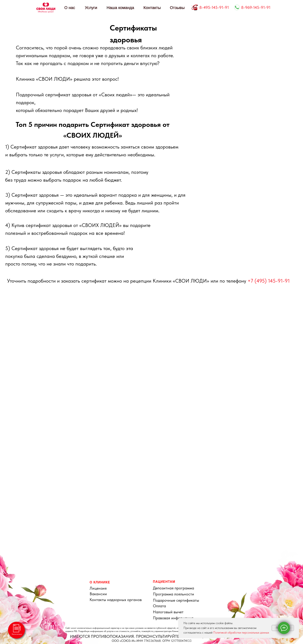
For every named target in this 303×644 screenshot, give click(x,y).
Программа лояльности (174, 594)
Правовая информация (173, 618)
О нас (70, 8)
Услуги (91, 8)
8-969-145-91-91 (256, 7)
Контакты (152, 8)
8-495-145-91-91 (214, 7)
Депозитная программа (174, 588)
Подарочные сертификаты (176, 600)
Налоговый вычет (168, 612)
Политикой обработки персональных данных (241, 633)
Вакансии (98, 594)
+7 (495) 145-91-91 (269, 281)
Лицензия (98, 588)
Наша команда (120, 8)
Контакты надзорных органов (116, 600)
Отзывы (177, 8)
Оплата (159, 606)
